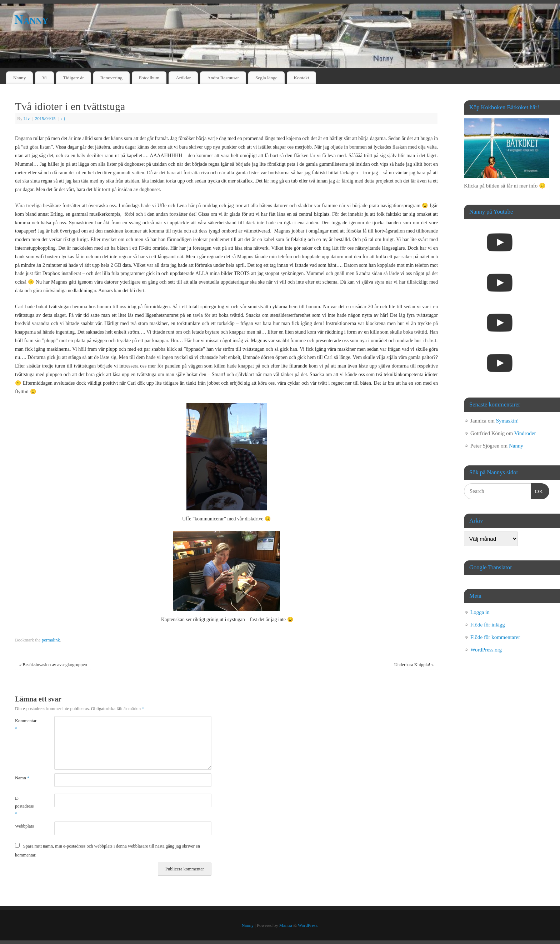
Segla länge (266, 78)
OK (537, 490)
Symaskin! (507, 421)
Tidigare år (74, 78)
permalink (51, 640)
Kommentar (25, 725)
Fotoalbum (149, 78)
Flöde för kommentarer (495, 637)
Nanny (31, 20)
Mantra (286, 925)
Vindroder (525, 433)
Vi (44, 78)
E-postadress (24, 806)
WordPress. (308, 925)
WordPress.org (486, 650)
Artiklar (183, 78)
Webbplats (24, 826)
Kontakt (302, 78)
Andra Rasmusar (223, 78)
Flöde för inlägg (488, 625)
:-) (63, 119)
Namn (22, 778)
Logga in (480, 612)
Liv (27, 119)
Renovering (111, 78)
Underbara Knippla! (414, 665)
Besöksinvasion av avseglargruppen (53, 665)
